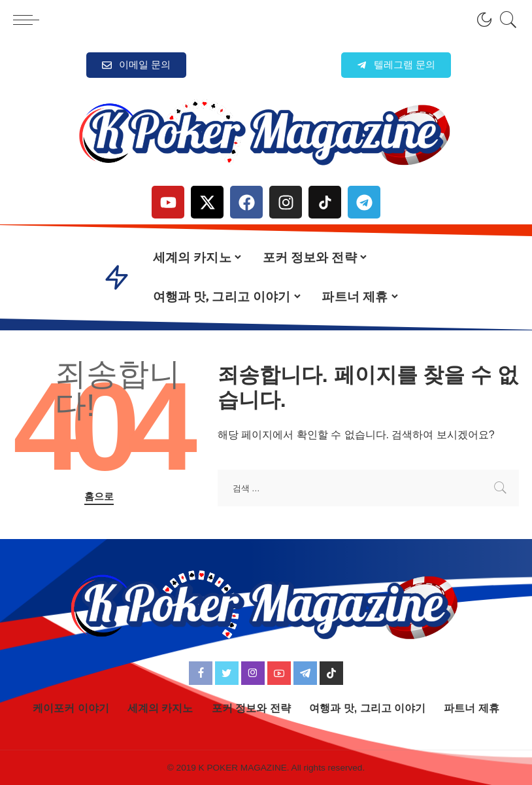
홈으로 (99, 497)
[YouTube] (279, 673)
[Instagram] (253, 673)
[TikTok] (331, 673)
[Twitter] (227, 673)
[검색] (505, 20)
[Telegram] (305, 673)
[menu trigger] (29, 20)
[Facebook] (201, 673)
